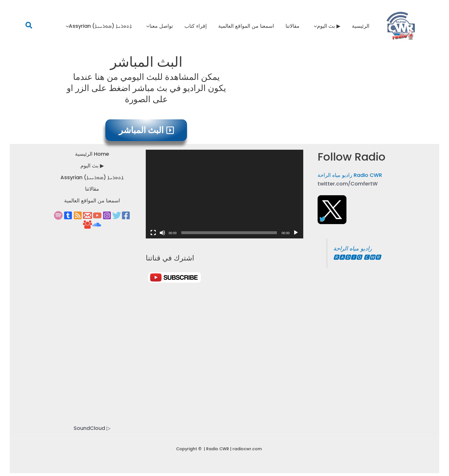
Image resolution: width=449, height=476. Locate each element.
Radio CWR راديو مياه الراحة (350, 175)
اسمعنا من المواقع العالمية (92, 201)
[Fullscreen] (153, 233)
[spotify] (58, 215)
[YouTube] (97, 215)
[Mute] (162, 233)
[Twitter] (117, 215)
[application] (316, 26)
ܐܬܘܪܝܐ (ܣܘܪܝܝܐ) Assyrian (92, 177)
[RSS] (78, 215)
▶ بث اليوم (92, 166)
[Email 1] (87, 215)
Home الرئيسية (92, 154)
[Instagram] (107, 215)
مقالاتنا (92, 189)
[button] (29, 26)
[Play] (296, 233)
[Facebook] (126, 215)
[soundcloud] (97, 225)
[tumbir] (68, 215)
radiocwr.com (247, 449)
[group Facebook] (87, 225)
